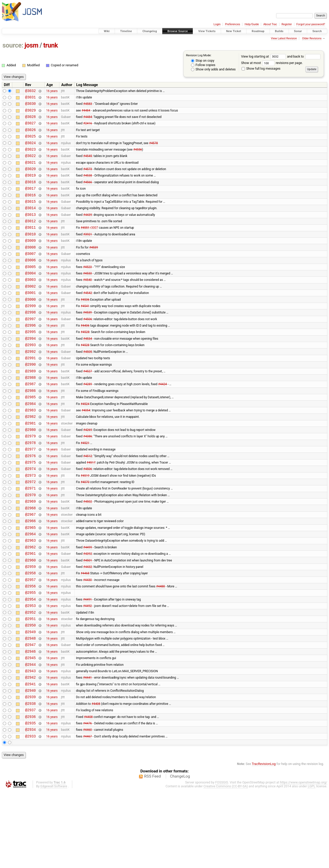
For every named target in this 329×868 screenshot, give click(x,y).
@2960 (30, 616)
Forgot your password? (311, 24)
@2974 (30, 514)
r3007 (94, 244)
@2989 (30, 405)
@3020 (30, 179)
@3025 (30, 142)
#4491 (87, 660)
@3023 (30, 157)
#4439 (88, 230)
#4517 (91, 507)
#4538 (88, 186)
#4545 (88, 164)
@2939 (30, 769)
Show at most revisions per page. (272, 63)
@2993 (30, 376)
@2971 (30, 536)
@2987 (30, 419)
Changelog (150, 31)
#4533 (87, 296)
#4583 (88, 106)
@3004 (30, 295)
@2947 (30, 711)
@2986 (30, 427)
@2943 (30, 740)
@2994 (30, 368)
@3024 (30, 150)
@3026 (30, 135)
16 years (52, 91)
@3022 (30, 164)
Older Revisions (312, 38)
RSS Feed (153, 853)
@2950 (30, 689)
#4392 (88, 609)
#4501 (88, 616)
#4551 (85, 244)
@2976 (30, 500)
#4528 (85, 361)
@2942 (30, 747)
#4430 (87, 638)
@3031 (30, 99)
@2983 (30, 449)
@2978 (30, 485)
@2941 (30, 755)
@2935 (30, 798)
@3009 (30, 259)
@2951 (30, 682)
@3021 (30, 172)
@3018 (30, 193)
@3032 (30, 91)
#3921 (88, 252)
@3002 (30, 310)
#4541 (85, 332)
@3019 (30, 186)
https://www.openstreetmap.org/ (304, 859)
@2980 (30, 470)
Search (317, 31)
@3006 (30, 281)
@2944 (30, 733)
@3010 (30, 252)
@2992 (30, 383)
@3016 (30, 208)
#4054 (86, 448)
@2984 (30, 441)
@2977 (30, 492)
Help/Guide (252, 24)
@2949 (30, 696)
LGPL (312, 863)
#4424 (162, 419)
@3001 (30, 317)
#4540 (87, 303)
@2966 (30, 572)
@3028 (30, 120)
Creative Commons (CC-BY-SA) (226, 863)
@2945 (30, 726)
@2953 (30, 667)
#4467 (87, 813)
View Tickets (207, 31)
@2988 (30, 412)
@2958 (30, 631)
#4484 (86, 113)
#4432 (88, 623)
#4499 (88, 602)
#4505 (88, 383)
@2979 (30, 478)
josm (31, 45)
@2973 (30, 521)
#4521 (85, 485)
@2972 (30, 529)
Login (217, 24)
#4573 (88, 179)
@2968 (30, 558)
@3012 (30, 237)
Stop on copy (203, 61)
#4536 (85, 325)
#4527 (88, 405)
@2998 (30, 339)
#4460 (87, 806)
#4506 (88, 346)
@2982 (30, 456)
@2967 (30, 565)
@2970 (30, 543)
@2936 (30, 791)
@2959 (30, 624)
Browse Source (178, 31)
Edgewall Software (54, 863)
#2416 (88, 128)
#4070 (85, 529)
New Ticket (234, 31)
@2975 (30, 507)
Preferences (232, 24)
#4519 (85, 521)
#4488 (160, 645)
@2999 (30, 332)
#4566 (88, 193)
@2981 (30, 463)
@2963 (30, 594)
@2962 (30, 602)
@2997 (30, 347)
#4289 (88, 419)
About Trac (270, 24)
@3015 (30, 215)
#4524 (85, 441)
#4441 (87, 747)
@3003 (30, 303)
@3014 (30, 222)
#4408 (96, 777)
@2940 (30, 762)
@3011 (30, 244)
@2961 (30, 609)
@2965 (30, 580)
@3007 (30, 274)
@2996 (30, 354)
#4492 (87, 667)
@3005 (30, 288)
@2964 (30, 587)
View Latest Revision (284, 38)
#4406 (85, 354)
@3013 (30, 230)
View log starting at (264, 56)
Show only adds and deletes (213, 69)
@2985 (30, 434)
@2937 (30, 784)
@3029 (30, 113)
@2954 (30, 660)
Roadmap (258, 31)
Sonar (298, 31)
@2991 (30, 390)
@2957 (30, 638)
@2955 (30, 653)
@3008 (30, 266)
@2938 (30, 777)
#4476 (87, 798)
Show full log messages (261, 68)
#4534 (88, 368)
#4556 (138, 157)
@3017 (30, 201)
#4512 (88, 500)
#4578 (153, 150)
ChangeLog (180, 853)
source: (13, 45)
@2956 (30, 645)
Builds (279, 31)
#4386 (88, 478)
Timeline (126, 31)
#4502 (88, 551)
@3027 (30, 128)
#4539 (94, 266)
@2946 (30, 718)
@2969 (30, 551)
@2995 (30, 361)
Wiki (107, 31)
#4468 (85, 631)
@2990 (30, 397)
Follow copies (203, 65)
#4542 (88, 317)
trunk (51, 45)
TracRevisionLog (264, 841)
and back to (304, 56)
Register (287, 24)
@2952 (30, 675)
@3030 (30, 106)
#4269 (88, 470)
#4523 (87, 288)
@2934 (30, 806)
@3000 (30, 325)
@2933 (30, 813)
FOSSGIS (222, 859)
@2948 (30, 704)
